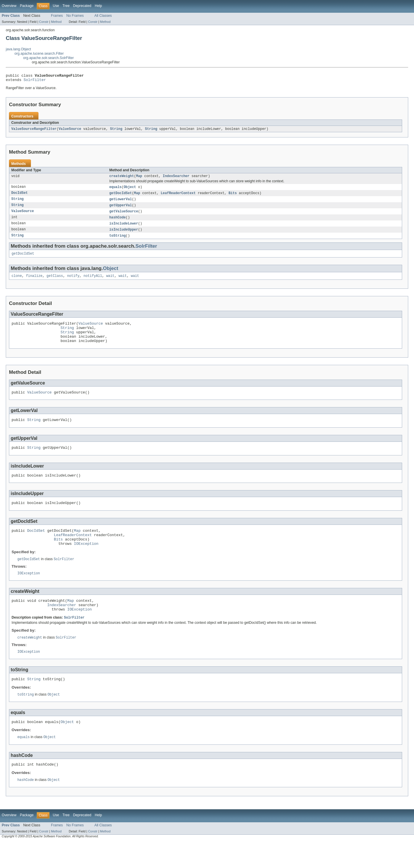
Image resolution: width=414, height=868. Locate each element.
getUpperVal (121, 209)
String (116, 131)
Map (139, 179)
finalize (34, 282)
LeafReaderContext (178, 196)
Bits (233, 196)
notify (73, 282)
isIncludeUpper (124, 234)
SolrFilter (35, 81)
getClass (55, 282)
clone (17, 282)
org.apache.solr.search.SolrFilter (48, 58)
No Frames (75, 16)
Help (98, 6)
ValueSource (70, 131)
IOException (86, 562)
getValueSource (124, 215)
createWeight (122, 179)
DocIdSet (20, 196)
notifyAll (93, 282)
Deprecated (82, 6)
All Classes (103, 16)
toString (118, 241)
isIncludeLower (124, 228)
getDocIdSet (121, 196)
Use (56, 6)
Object (130, 190)
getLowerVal (121, 203)
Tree (66, 6)
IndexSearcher (176, 179)
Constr (44, 22)
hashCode (118, 222)
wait (110, 282)
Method (56, 22)
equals (116, 190)
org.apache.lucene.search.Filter (39, 54)
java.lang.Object (18, 49)
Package (27, 6)
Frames (57, 16)
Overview (9, 6)
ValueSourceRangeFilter (34, 131)
